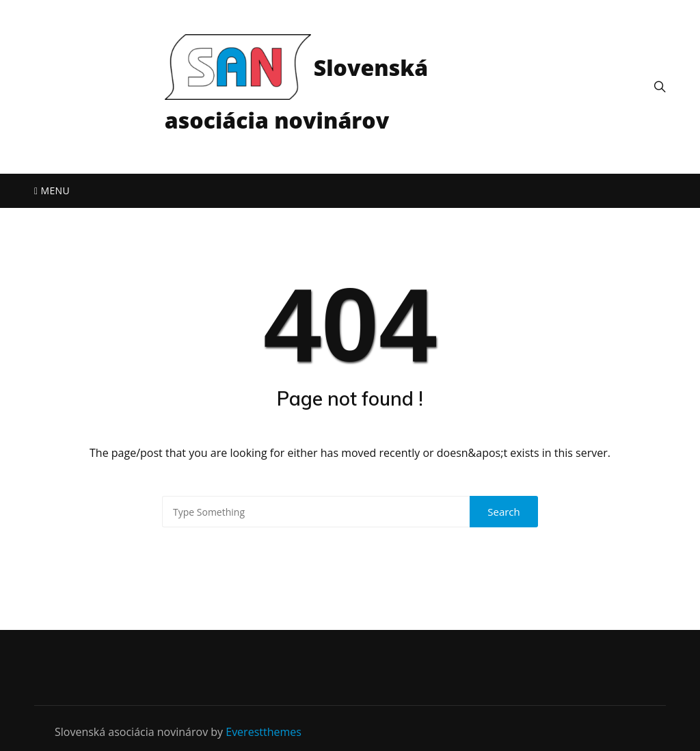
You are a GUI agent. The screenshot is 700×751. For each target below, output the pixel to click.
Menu (52, 190)
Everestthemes (264, 732)
